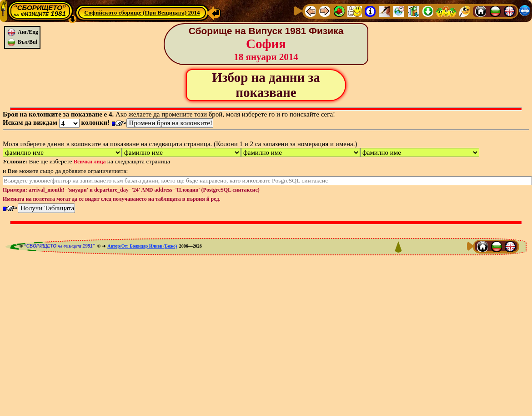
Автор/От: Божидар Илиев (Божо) (142, 246)
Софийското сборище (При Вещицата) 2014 (142, 13)
